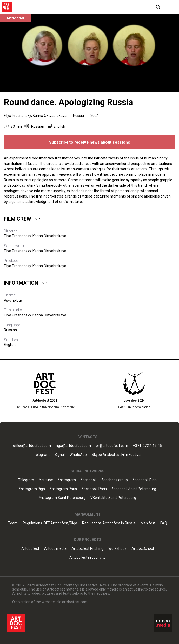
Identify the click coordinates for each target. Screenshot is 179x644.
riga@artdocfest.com (73, 446)
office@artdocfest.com (32, 446)
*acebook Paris (94, 489)
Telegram (42, 455)
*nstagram (67, 480)
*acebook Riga (145, 480)
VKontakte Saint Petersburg (113, 498)
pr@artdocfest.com (112, 446)
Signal (60, 455)
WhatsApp (78, 455)
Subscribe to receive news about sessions (90, 142)
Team (13, 523)
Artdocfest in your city (87, 557)
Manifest (148, 523)
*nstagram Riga (32, 489)
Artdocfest (30, 549)
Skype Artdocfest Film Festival (117, 455)
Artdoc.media (55, 549)
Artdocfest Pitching (87, 549)
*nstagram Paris (63, 489)
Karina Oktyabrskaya (50, 116)
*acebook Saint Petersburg (134, 489)
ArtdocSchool (143, 549)
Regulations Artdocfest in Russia (109, 523)
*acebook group (115, 480)
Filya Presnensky (18, 116)
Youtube (46, 480)
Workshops (117, 549)
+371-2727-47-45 (147, 446)
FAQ (164, 523)
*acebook (89, 480)
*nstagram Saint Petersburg (62, 498)
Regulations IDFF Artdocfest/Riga (50, 523)
